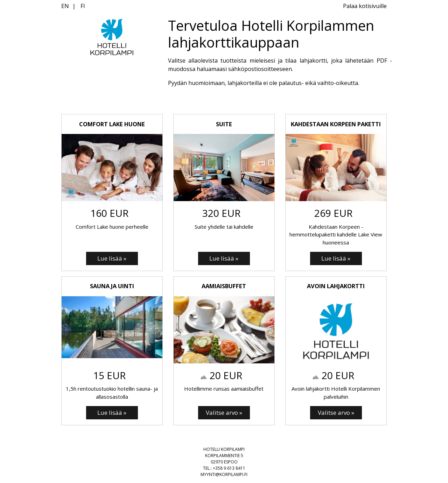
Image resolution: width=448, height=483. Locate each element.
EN (65, 6)
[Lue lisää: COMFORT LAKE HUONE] (112, 258)
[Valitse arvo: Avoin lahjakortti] (336, 413)
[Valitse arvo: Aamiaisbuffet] (224, 413)
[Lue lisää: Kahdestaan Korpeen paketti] (336, 258)
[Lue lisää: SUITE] (224, 258)
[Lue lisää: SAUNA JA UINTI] (112, 413)
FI (83, 6)
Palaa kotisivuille (365, 6)
